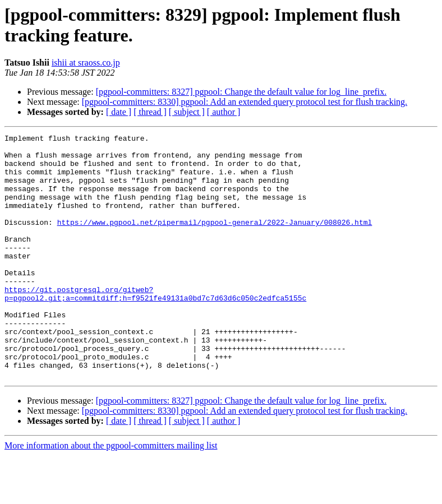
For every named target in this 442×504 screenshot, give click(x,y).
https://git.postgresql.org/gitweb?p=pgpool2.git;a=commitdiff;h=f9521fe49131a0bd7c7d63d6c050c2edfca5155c (155, 326)
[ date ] (119, 112)
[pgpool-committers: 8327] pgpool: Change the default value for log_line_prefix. (241, 92)
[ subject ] (187, 112)
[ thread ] (150, 112)
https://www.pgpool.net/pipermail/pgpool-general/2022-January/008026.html (215, 241)
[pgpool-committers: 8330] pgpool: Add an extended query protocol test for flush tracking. (245, 102)
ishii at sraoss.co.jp (86, 63)
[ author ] (224, 112)
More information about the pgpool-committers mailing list (111, 494)
